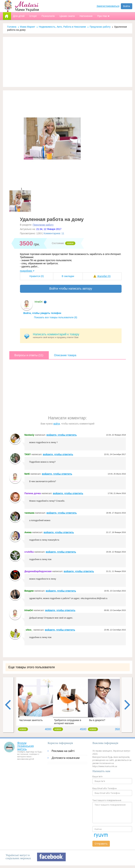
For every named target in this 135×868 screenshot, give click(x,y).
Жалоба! (104, 276)
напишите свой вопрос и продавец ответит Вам (76, 336)
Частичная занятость (31, 720)
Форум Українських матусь (26, 746)
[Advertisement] (68, 62)
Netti (27, 474)
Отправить (101, 844)
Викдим (29, 591)
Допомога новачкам (66, 758)
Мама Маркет (28, 27)
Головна (12, 27)
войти (57, 424)
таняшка (29, 513)
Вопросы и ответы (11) (29, 355)
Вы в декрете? (97, 720)
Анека (28, 532)
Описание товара (65, 355)
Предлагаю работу (100, 27)
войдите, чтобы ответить (61, 435)
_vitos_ (29, 630)
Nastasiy (29, 435)
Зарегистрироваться (108, 6)
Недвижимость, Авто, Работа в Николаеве (62, 27)
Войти (126, 6)
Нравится (37, 276)
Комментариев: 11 (54, 233)
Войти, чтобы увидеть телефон (42, 313)
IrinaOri (39, 302)
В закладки (68, 276)
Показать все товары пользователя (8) (56, 317)
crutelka (29, 552)
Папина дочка (33, 493)
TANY (28, 454)
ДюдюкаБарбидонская (38, 571)
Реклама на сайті (63, 751)
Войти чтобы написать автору (71, 289)
